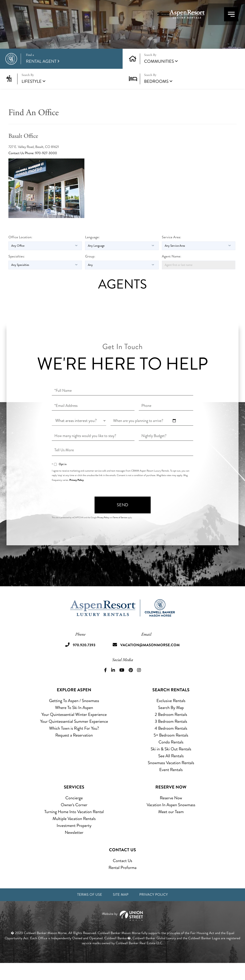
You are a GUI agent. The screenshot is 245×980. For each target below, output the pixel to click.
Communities (159, 77)
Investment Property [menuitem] (74, 841)
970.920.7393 (183, 22)
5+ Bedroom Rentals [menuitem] (171, 751)
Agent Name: (172, 272)
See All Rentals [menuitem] (171, 772)
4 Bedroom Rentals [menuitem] (171, 744)
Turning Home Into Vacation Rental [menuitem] (74, 827)
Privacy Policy (77, 496)
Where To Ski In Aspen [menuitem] (74, 723)
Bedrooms (156, 97)
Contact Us (17, 169)
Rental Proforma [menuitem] (123, 883)
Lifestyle (32, 97)
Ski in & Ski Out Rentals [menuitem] (171, 765)
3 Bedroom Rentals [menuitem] (171, 737)
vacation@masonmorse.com (152, 661)
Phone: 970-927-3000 (41, 169)
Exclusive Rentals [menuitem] (171, 716)
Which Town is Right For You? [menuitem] (74, 744)
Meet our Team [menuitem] (171, 827)
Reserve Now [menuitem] (171, 814)
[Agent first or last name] (199, 281)
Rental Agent (71, 75)
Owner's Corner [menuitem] (74, 821)
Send (122, 521)
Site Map (120, 911)
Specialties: (17, 272)
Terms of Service (120, 533)
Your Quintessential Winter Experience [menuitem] (74, 730)
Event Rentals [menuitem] (171, 785)
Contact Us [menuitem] (123, 876)
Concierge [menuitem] (74, 814)
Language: (92, 253)
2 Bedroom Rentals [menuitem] (171, 730)
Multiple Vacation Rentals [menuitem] (74, 834)
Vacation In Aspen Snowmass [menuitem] (171, 821)
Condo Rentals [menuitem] (171, 758)
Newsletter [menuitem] (74, 848)
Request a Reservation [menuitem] (74, 751)
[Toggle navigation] (224, 21)
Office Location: (20, 253)
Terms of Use (85, 911)
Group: (90, 272)
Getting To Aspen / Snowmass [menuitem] (74, 716)
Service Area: (172, 253)
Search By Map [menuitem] (171, 723)
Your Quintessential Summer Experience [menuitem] (74, 737)
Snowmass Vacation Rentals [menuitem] (171, 779)
